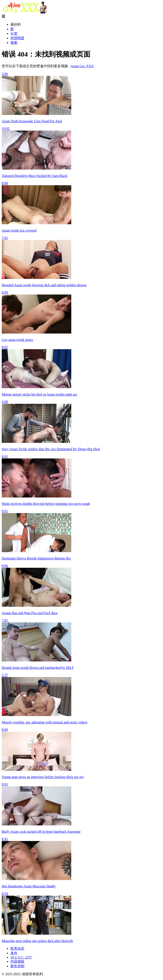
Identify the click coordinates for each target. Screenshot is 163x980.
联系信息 (17, 948)
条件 (14, 953)
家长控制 (17, 966)
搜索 (14, 43)
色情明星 (17, 38)
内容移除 (17, 961)
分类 (14, 34)
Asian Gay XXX (82, 66)
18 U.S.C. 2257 (21, 957)
